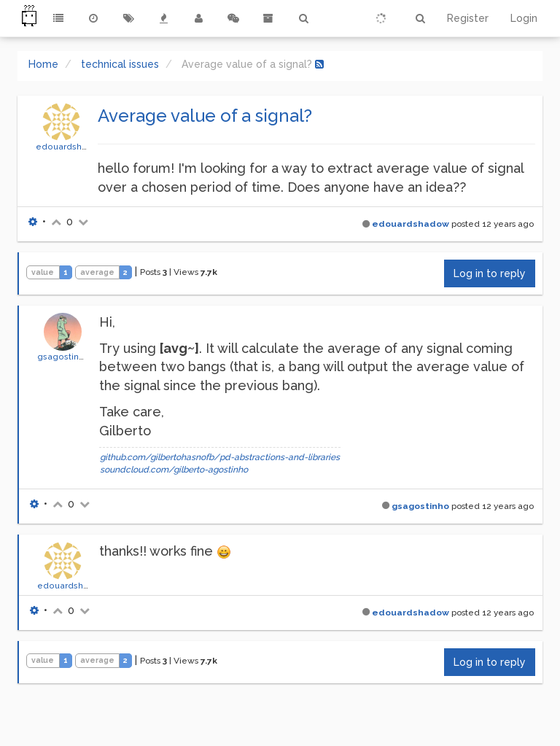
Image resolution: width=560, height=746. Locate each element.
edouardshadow (70, 147)
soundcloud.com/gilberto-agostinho (174, 470)
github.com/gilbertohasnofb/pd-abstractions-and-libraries (220, 457)
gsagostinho (63, 357)
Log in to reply (490, 273)
